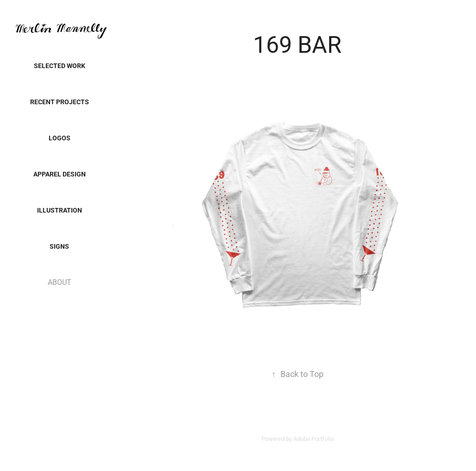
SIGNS (59, 246)
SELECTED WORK (60, 66)
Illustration (60, 210)
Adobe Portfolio (314, 439)
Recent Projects (60, 102)
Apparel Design (60, 174)
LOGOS (60, 138)
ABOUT (60, 282)
